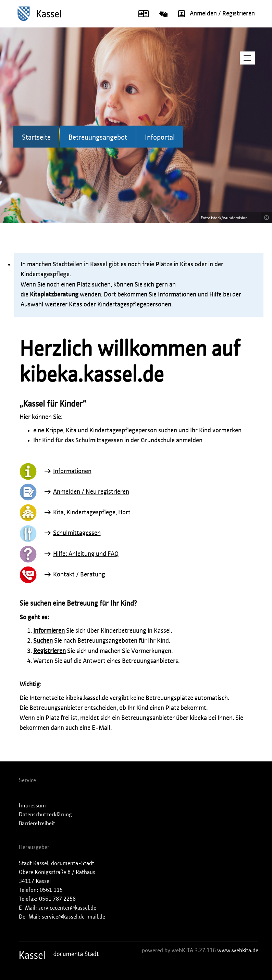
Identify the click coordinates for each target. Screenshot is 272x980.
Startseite (36, 138)
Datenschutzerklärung (45, 815)
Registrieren (50, 651)
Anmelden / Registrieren (214, 14)
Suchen (43, 641)
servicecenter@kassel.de (67, 908)
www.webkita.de (238, 950)
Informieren (49, 631)
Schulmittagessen (77, 533)
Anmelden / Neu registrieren (91, 492)
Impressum (32, 806)
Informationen (72, 471)
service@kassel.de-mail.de (73, 917)
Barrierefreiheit (37, 824)
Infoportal (160, 138)
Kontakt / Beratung (79, 575)
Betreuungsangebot (98, 138)
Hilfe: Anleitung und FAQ (86, 554)
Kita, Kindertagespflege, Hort (92, 513)
